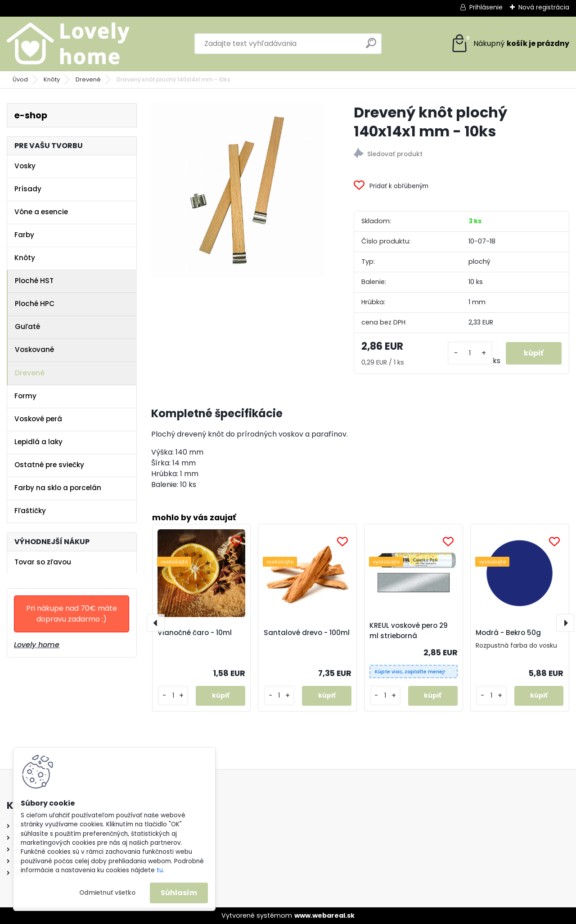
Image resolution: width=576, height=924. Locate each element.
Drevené (88, 79)
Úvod (20, 79)
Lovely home (37, 645)
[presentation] (156, 623)
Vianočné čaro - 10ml (195, 633)
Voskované (34, 349)
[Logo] (69, 44)
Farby (24, 235)
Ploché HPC (35, 304)
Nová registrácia (544, 7)
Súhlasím (179, 893)
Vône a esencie (41, 212)
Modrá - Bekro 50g (508, 633)
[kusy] (470, 353)
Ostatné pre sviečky (49, 465)
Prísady (28, 189)
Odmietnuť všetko (107, 893)
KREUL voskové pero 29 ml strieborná (409, 631)
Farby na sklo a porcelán (58, 488)
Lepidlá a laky (38, 442)
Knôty (52, 79)
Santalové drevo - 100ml (307, 633)
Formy (25, 396)
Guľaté (27, 327)
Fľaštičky (30, 511)
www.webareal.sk (324, 915)
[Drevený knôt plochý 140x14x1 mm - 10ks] (238, 190)
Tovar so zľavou (43, 562)
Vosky (25, 166)
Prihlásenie (486, 7)
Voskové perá (38, 419)
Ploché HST (34, 281)
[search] (371, 47)
